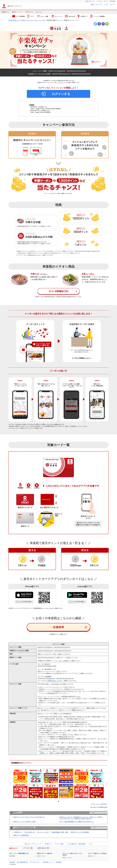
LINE (107, 24)
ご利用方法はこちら (33, 255)
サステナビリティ (35, 862)
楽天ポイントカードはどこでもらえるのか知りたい (29, 817)
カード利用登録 (19, 16)
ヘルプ (106, 4)
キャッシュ (39, 12)
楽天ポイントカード (12, 6)
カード (106, 1)
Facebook (99, 24)
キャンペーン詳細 (65, 82)
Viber (103, 24)
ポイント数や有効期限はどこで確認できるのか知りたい (77, 822)
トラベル (99, 1)
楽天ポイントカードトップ (33, 844)
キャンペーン (57, 16)
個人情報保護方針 (22, 862)
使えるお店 (70, 16)
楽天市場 (112, 1)
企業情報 (12, 862)
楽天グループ (89, 1)
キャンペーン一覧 (39, 20)
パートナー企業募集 (98, 16)
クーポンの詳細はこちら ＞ (82, 358)
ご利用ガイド (83, 16)
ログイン (112, 4)
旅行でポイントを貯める (45, 853)
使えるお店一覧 (30, 832)
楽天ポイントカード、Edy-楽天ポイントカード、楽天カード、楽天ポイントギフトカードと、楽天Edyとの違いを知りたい (81, 818)
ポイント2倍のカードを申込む (98, 853)
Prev (11, 784)
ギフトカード (29, 12)
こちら (50, 608)
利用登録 (57, 691)
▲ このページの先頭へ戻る (99, 807)
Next (106, 784)
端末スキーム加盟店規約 (21, 835)
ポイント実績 (43, 16)
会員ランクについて (96, 4)
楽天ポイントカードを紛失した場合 (25, 822)
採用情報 (58, 862)
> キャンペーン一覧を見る (99, 804)
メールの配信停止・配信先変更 (76, 844)
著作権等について (48, 862)
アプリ (31, 16)
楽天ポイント (6, 12)
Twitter (95, 24)
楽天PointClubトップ (14, 20)
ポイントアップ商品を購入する (19, 853)
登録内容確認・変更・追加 (60, 832)
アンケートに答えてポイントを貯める (72, 854)
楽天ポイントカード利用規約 (80, 832)
